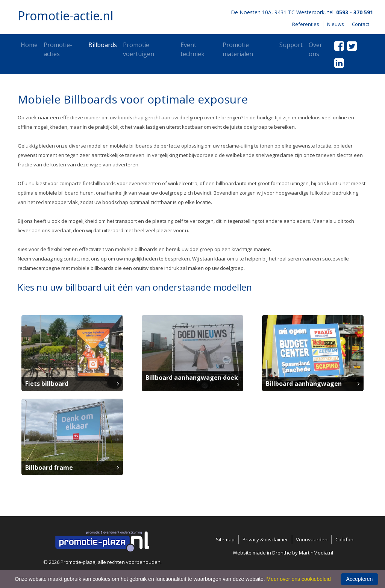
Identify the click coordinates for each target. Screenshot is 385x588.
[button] (72, 352)
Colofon (344, 539)
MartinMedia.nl (316, 553)
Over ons (315, 49)
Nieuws (336, 24)
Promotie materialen (238, 49)
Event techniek (192, 49)
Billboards (103, 45)
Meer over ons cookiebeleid (299, 579)
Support (291, 45)
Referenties (306, 24)
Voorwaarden (312, 539)
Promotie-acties (58, 49)
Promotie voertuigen (139, 49)
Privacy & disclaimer (265, 539)
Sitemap (225, 539)
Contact (361, 24)
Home (29, 45)
